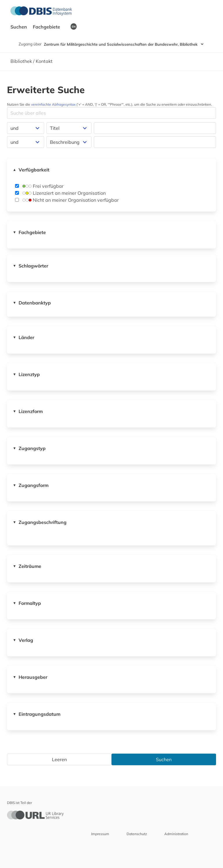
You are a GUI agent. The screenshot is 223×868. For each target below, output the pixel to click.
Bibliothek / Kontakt (32, 61)
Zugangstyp (29, 448)
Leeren (59, 759)
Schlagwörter (30, 266)
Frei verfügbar (39, 186)
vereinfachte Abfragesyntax (53, 104)
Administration (176, 834)
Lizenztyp (26, 374)
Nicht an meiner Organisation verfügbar (67, 200)
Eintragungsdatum (37, 714)
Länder (24, 337)
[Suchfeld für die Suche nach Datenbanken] (111, 113)
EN (74, 26)
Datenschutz (137, 834)
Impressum (100, 834)
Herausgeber (30, 677)
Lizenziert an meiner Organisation (60, 193)
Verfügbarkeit (31, 170)
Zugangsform (31, 485)
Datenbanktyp (32, 303)
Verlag (23, 640)
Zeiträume (27, 566)
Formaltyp (27, 603)
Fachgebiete (47, 27)
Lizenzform (28, 411)
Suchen (19, 27)
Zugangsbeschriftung (40, 522)
